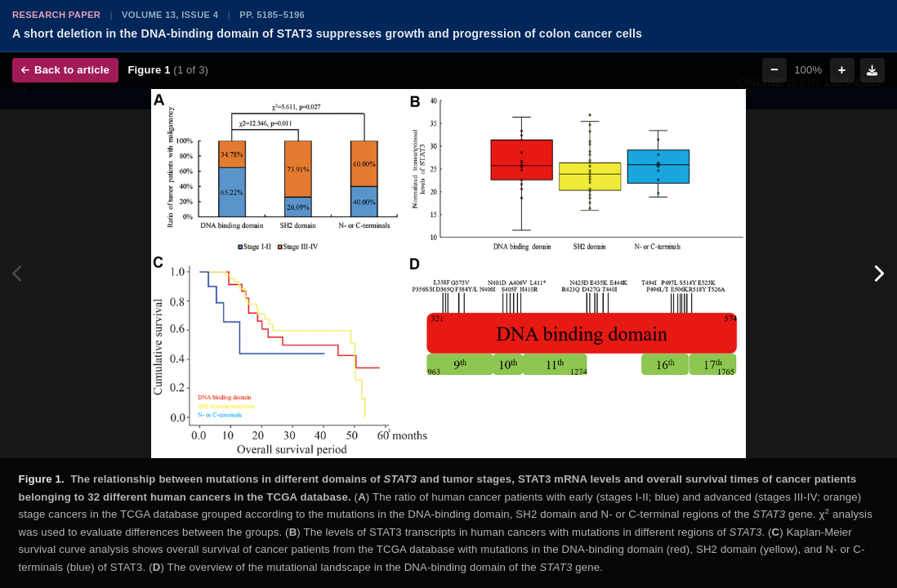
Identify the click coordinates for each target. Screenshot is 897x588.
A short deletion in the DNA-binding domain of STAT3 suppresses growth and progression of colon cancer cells (327, 33)
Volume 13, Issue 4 (170, 15)
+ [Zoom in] (842, 70)
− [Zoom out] (774, 70)
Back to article (65, 70)
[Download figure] (872, 70)
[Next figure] (879, 274)
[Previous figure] (18, 274)
